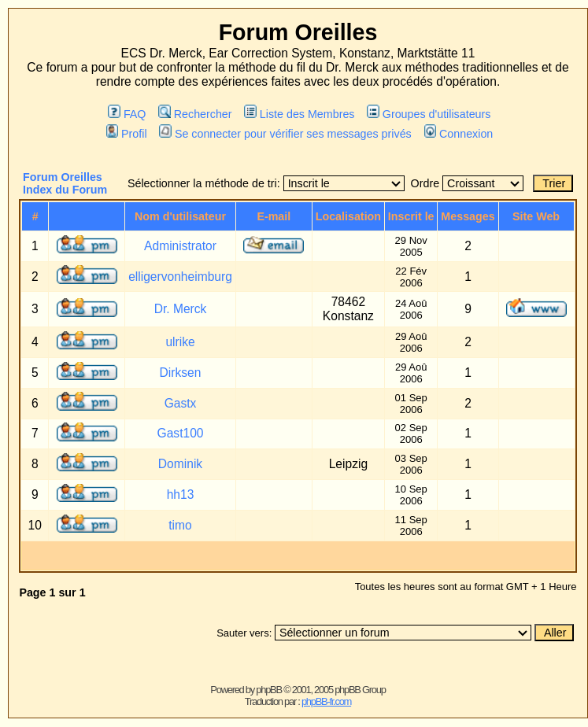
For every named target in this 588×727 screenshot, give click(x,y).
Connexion (459, 134)
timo (180, 525)
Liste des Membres (299, 114)
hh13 (181, 495)
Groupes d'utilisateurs (429, 114)
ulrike (180, 342)
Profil (127, 134)
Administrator (180, 246)
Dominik (180, 464)
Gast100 (181, 433)
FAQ (127, 114)
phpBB (269, 690)
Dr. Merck (181, 309)
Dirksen (181, 373)
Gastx (181, 403)
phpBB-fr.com (326, 701)
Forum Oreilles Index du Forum (65, 183)
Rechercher (195, 114)
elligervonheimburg (180, 277)
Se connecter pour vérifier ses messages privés (285, 134)
